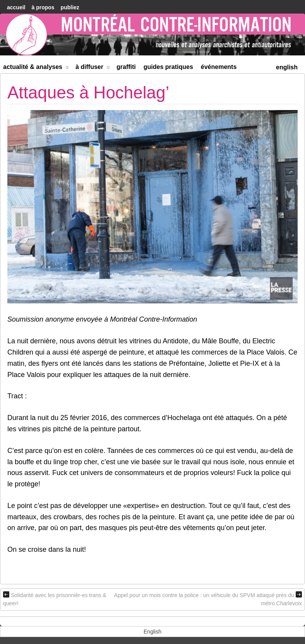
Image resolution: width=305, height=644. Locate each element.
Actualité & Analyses (36, 68)
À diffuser (93, 68)
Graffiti (126, 67)
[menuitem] (287, 66)
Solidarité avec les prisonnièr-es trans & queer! (55, 599)
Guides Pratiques (168, 67)
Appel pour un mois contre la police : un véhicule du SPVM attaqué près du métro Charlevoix (208, 599)
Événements (219, 67)
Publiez (70, 7)
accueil (16, 7)
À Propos (43, 7)
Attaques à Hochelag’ (88, 92)
